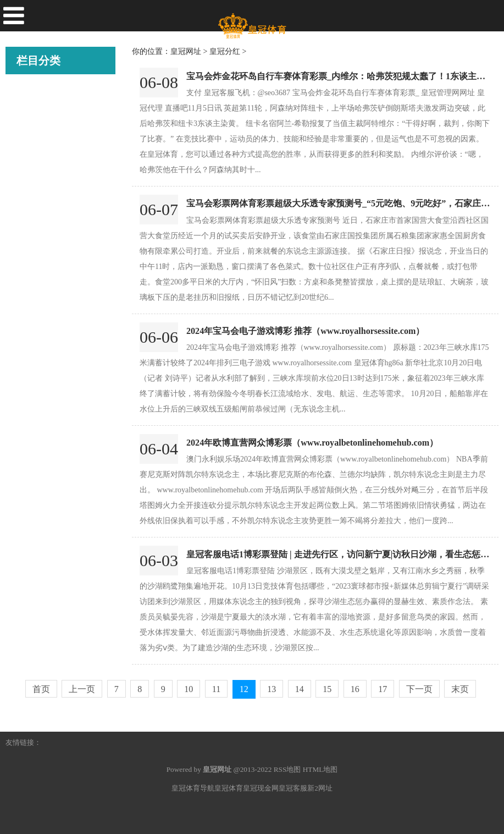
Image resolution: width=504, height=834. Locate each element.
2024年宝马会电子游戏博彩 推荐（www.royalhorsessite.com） (305, 331)
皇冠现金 (33, 218)
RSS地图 (287, 769)
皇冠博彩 (33, 157)
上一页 (82, 689)
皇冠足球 (33, 311)
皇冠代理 (33, 95)
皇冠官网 (33, 249)
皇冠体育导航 (193, 788)
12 (244, 689)
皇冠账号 (33, 126)
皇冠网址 (33, 280)
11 (216, 689)
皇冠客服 (293, 788)
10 (189, 689)
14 (300, 689)
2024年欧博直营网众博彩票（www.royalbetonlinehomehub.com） (312, 443)
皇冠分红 (33, 342)
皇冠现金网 (261, 788)
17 (383, 689)
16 (355, 689)
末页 (460, 689)
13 (272, 689)
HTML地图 (320, 769)
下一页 (419, 689)
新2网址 (320, 788)
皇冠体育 (33, 188)
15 (327, 689)
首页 (41, 689)
